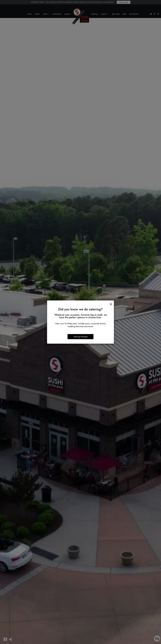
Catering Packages (80, 337)
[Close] (111, 304)
